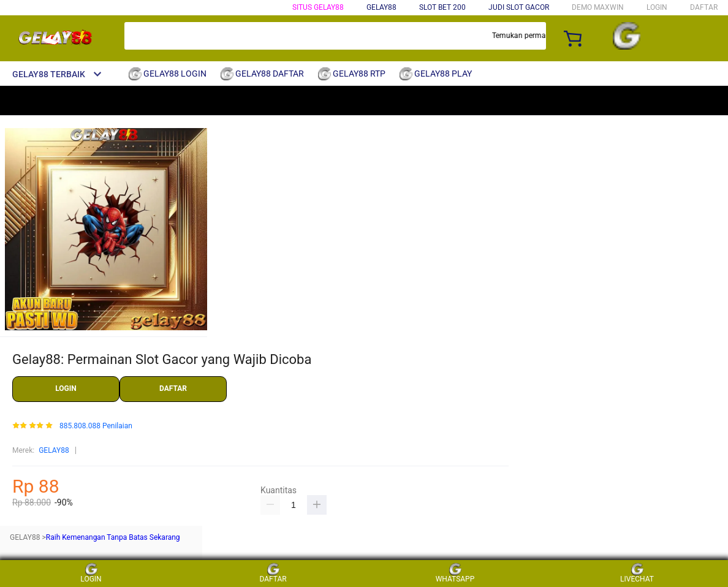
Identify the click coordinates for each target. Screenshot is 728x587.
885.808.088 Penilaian (96, 426)
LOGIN (657, 7)
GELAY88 (54, 450)
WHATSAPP (455, 573)
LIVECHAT (637, 573)
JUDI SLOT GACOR (519, 7)
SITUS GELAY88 (318, 7)
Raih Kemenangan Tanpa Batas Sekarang (113, 537)
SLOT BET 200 (442, 7)
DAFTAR (704, 7)
